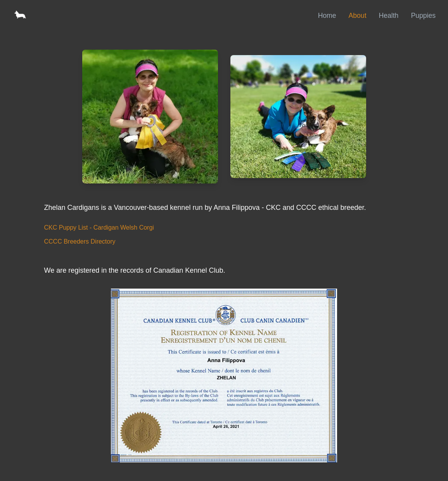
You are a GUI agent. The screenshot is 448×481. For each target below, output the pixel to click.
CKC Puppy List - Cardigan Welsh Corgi (99, 228)
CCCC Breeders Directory (80, 241)
